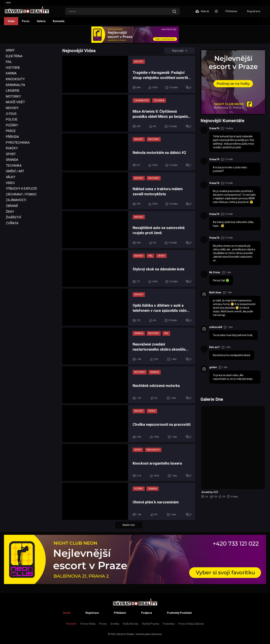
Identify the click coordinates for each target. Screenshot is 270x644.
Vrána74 (214, 128)
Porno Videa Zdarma (191, 624)
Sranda (12, 160)
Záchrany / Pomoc (21, 194)
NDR (7, 3)
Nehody (12, 108)
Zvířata (12, 223)
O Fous (11, 114)
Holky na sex (131, 624)
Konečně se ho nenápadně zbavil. (232, 355)
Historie (13, 68)
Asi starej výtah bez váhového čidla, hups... (233, 224)
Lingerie (13, 91)
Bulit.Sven (215, 292)
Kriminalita (15, 85)
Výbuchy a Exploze (21, 188)
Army (10, 50)
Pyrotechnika (18, 142)
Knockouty (15, 79)
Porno (26, 21)
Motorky (13, 96)
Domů (67, 613)
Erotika (115, 624)
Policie (12, 119)
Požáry (12, 125)
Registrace (254, 11)
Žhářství (13, 217)
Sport (11, 154)
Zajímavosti (16, 200)
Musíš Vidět (15, 102)
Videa (11, 21)
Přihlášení (231, 11)
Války (11, 177)
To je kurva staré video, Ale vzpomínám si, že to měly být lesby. (233, 377)
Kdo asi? (215, 347)
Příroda (12, 137)
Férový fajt (221, 280)
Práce (11, 131)
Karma (11, 73)
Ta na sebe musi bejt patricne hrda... (233, 335)
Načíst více (129, 525)
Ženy (10, 212)
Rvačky (12, 148)
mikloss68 (216, 327)
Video (10, 183)
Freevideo (169, 624)
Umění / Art (15, 171)
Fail (9, 62)
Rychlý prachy (151, 624)
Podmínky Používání (179, 613)
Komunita (59, 21)
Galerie (41, 21)
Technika (14, 165)
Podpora (147, 613)
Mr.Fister (215, 272)
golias (213, 367)
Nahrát (202, 11)
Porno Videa (88, 624)
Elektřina (14, 56)
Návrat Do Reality (125, 634)
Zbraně (12, 206)
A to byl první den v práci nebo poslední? (230, 169)
